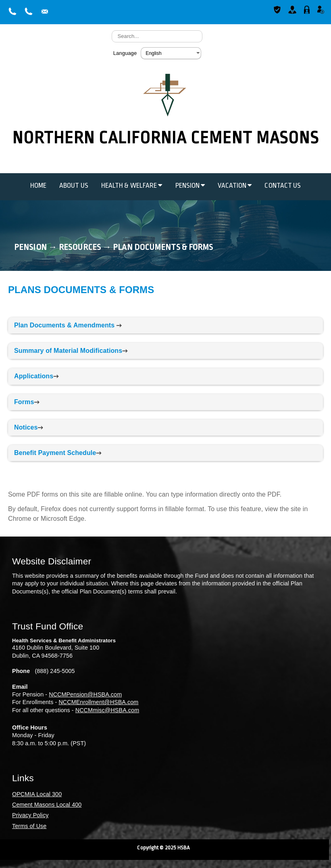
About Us (74, 186)
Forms (24, 402)
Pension (190, 186)
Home (38, 186)
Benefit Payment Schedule (55, 453)
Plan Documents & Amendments (64, 325)
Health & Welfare (132, 186)
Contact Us (283, 186)
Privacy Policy (30, 815)
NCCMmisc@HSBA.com (107, 710)
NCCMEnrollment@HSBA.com (98, 702)
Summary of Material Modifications (68, 351)
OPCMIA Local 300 (37, 794)
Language (125, 53)
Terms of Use (29, 826)
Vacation (235, 186)
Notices (26, 427)
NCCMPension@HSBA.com (85, 694)
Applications (34, 376)
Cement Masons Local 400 (47, 805)
